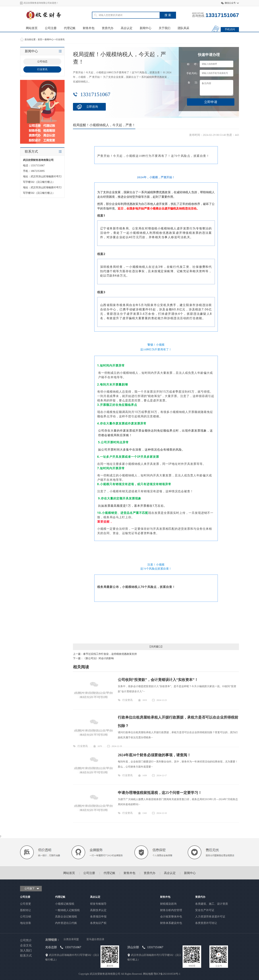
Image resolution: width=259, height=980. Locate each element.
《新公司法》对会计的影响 (98, 658)
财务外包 (89, 28)
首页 (40, 39)
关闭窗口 (156, 647)
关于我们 (165, 28)
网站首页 (32, 28)
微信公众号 (230, 3)
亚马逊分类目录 (95, 939)
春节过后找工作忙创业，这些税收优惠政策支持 (110, 654)
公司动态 (42, 62)
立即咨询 (92, 107)
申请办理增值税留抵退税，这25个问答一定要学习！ (160, 793)
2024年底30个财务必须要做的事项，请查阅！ (154, 755)
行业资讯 (60, 39)
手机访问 (230, 29)
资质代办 (108, 28)
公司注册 (51, 28)
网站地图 (148, 974)
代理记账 (70, 28)
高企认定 (127, 28)
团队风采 (183, 28)
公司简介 (26, 940)
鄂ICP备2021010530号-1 (167, 974)
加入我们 (26, 950)
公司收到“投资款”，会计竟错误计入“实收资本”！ (158, 680)
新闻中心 (146, 28)
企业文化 (26, 945)
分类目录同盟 (71, 939)
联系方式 (26, 956)
